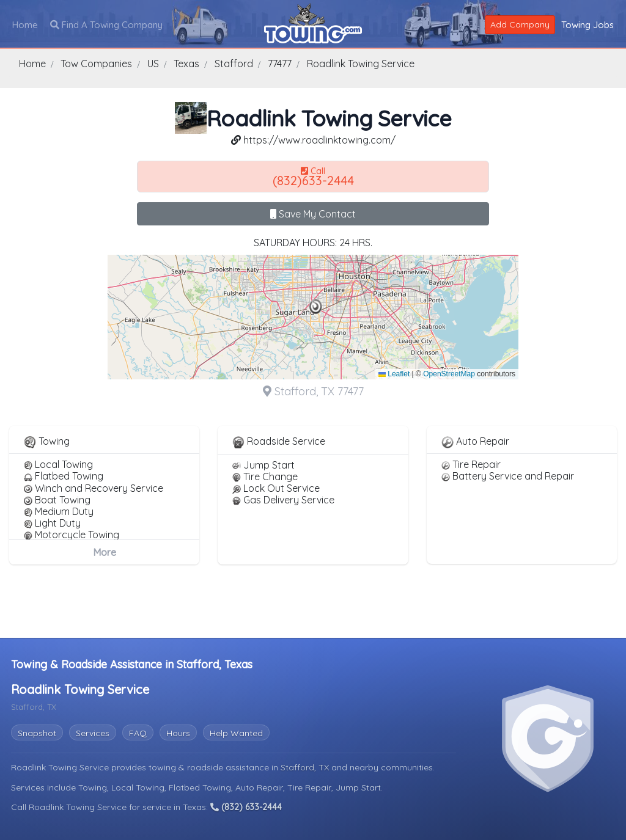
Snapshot (37, 733)
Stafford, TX (306, 767)
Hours (178, 733)
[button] (316, 307)
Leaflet (394, 374)
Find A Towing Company (106, 25)
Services (93, 733)
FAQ (138, 733)
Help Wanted (236, 733)
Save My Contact (313, 214)
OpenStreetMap (449, 374)
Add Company (520, 24)
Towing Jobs (587, 25)
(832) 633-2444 (246, 807)
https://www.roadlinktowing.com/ (313, 140)
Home (25, 25)
